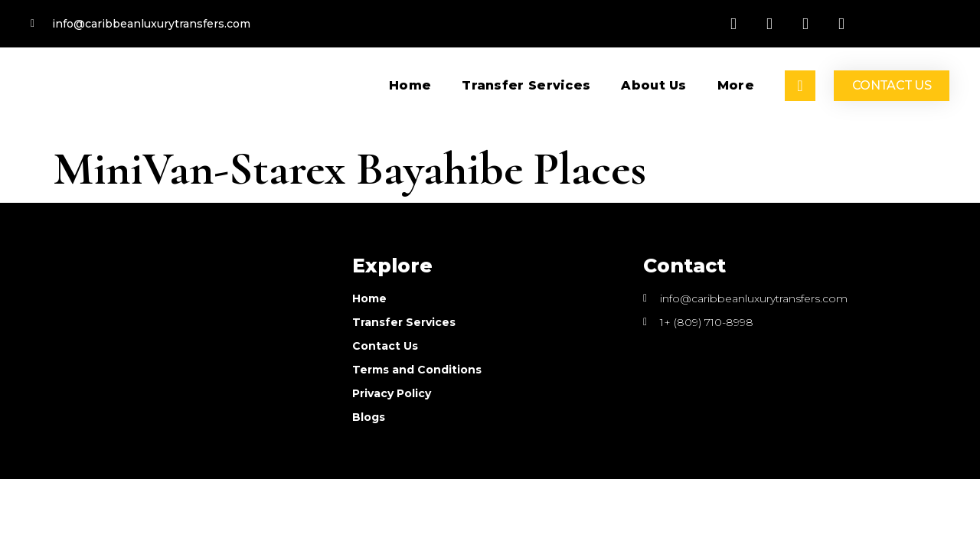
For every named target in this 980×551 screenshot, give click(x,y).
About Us (653, 85)
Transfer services (526, 85)
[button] (892, 86)
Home (410, 85)
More (736, 85)
